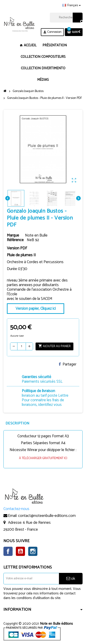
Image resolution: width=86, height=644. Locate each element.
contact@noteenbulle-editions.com (47, 516)
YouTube (20, 551)
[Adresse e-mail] (31, 579)
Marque (13, 235)
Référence (15, 240)
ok (71, 579)
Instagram (33, 551)
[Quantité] (22, 346)
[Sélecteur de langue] (72, 6)
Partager (68, 364)
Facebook (8, 551)
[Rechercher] (66, 18)
